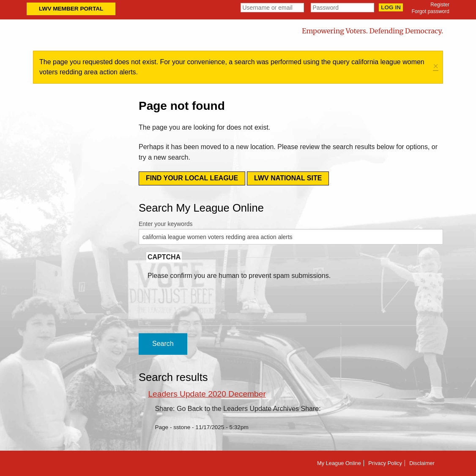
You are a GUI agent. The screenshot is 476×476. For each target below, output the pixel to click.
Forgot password (431, 11)
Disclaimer (422, 463)
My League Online (339, 463)
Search (163, 344)
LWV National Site (288, 178)
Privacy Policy (385, 463)
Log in (391, 7)
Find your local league (192, 178)
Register (440, 5)
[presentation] (212, 297)
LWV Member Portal (71, 9)
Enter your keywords (166, 224)
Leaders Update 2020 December (207, 394)
